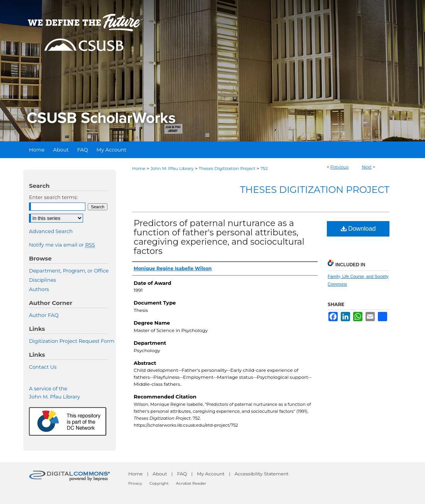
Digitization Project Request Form (72, 341)
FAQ (182, 474)
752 (264, 169)
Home (139, 169)
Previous (339, 167)
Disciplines (42, 280)
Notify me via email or (62, 245)
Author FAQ (44, 315)
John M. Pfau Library (172, 169)
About (160, 474)
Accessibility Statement (262, 474)
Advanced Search (51, 231)
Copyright (159, 483)
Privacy (135, 483)
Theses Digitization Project (227, 169)
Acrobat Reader (191, 483)
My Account (211, 474)
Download (358, 229)
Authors (39, 289)
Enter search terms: (53, 197)
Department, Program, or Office (69, 271)
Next (367, 167)
